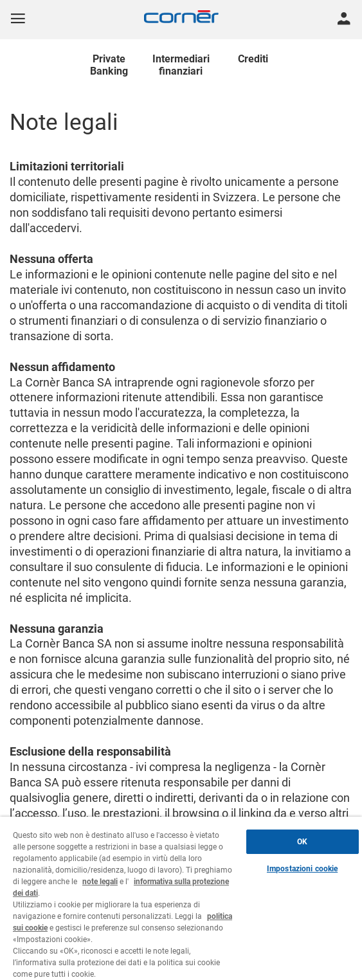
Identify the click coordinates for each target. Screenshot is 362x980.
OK (302, 842)
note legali (100, 882)
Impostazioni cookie (302, 869)
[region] (181, 898)
